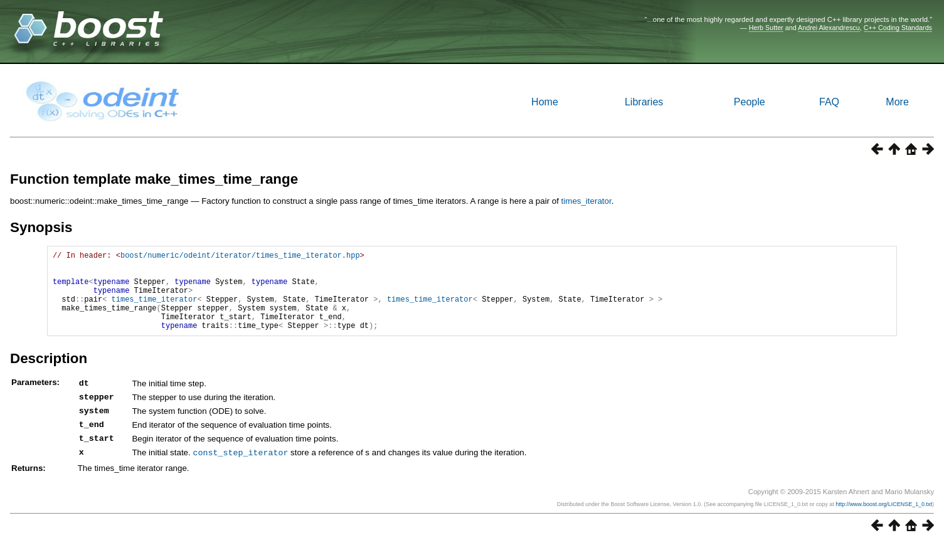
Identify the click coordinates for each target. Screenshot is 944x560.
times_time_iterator (155, 310)
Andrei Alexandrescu (829, 28)
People (750, 102)
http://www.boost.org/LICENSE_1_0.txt (884, 520)
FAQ (829, 102)
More (897, 102)
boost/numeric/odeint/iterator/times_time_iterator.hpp (240, 257)
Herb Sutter (766, 28)
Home (545, 102)
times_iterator (586, 201)
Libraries (644, 102)
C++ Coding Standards (898, 28)
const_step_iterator (240, 469)
